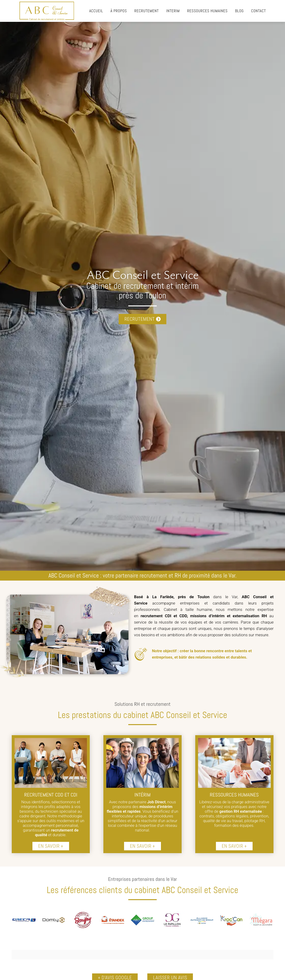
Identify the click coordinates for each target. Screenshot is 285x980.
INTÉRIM (142, 795)
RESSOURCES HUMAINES (234, 795)
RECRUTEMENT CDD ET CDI (51, 795)
